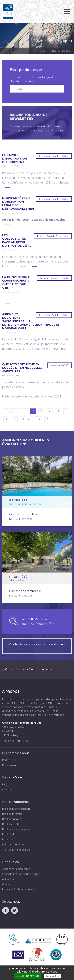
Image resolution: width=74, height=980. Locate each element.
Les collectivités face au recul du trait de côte (17, 240)
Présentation (10, 765)
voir (37, 491)
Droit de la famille (12, 814)
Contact (7, 884)
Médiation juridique (14, 844)
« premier (7, 411)
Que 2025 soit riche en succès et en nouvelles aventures (22, 368)
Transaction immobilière (16, 850)
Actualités (8, 879)
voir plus (8, 188)
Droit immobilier (12, 824)
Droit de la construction (16, 809)
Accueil (43, 51)
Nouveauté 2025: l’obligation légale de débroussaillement (19, 203)
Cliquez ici (57, 130)
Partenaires (9, 760)
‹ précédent (16, 411)
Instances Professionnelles (18, 889)
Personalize (52, 976)
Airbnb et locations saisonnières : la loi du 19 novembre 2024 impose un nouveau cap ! (31, 321)
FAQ (5, 784)
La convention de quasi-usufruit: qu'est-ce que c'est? (17, 282)
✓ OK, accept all (28, 976)
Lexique (7, 789)
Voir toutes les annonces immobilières (37, 646)
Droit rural (8, 839)
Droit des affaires (12, 819)
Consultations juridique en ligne (21, 874)
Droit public (9, 834)
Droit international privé (16, 829)
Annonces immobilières (16, 869)
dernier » (47, 419)
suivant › (37, 419)
